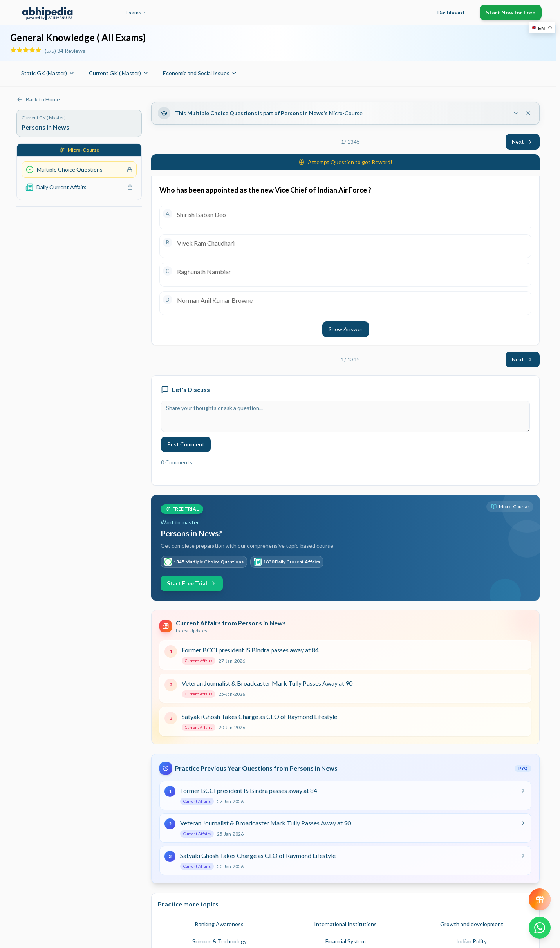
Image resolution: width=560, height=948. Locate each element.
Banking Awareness (219, 924)
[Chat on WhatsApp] (540, 928)
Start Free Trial (192, 583)
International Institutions (345, 924)
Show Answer (346, 329)
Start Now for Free (511, 12)
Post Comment (186, 444)
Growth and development (472, 924)
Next (523, 142)
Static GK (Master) (48, 73)
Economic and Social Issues (200, 73)
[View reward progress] (540, 899)
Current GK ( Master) (119, 73)
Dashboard (451, 12)
